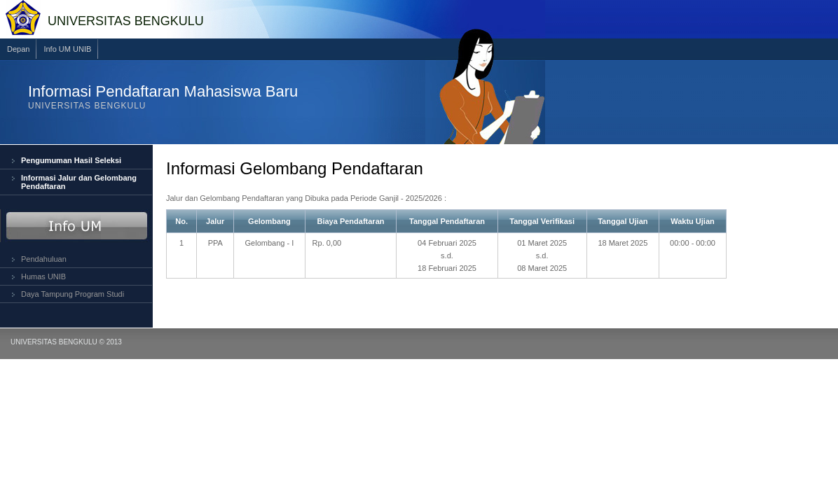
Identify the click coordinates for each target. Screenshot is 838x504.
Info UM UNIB (67, 49)
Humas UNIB (43, 276)
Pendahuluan (44, 259)
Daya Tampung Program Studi (73, 294)
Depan (18, 49)
